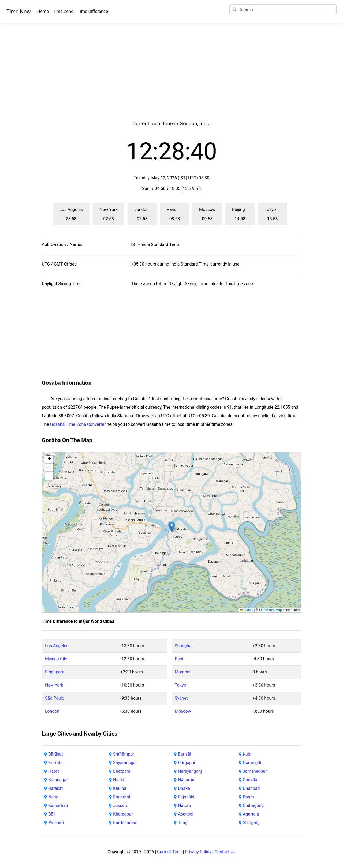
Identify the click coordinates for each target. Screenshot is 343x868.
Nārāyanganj (190, 771)
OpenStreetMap (271, 610)
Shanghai (184, 646)
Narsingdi (252, 763)
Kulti (247, 754)
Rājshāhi (186, 797)
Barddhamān (125, 823)
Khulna (120, 788)
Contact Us (225, 852)
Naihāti (120, 780)
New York (54, 685)
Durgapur (187, 763)
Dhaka (184, 788)
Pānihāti (56, 823)
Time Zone (63, 11)
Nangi (54, 797)
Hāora (54, 771)
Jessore (121, 806)
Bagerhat (122, 797)
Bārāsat (56, 754)
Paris (180, 659)
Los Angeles (57, 646)
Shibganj (251, 823)
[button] (172, 527)
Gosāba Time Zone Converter (78, 424)
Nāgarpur (187, 780)
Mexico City (56, 659)
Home (43, 11)
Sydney (182, 698)
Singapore (55, 672)
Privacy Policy (198, 852)
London (52, 711)
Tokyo (180, 685)
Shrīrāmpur (124, 754)
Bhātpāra (122, 771)
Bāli (52, 814)
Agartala (251, 814)
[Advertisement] (171, 78)
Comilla (250, 780)
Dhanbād (251, 788)
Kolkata (55, 763)
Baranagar (58, 780)
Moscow (183, 711)
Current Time (169, 852)
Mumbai (182, 672)
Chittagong (253, 806)
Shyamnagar (125, 763)
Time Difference (93, 11)
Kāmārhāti (58, 806)
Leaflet (246, 610)
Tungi (183, 823)
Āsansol (186, 814)
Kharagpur (123, 814)
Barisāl (184, 754)
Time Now (19, 12)
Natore (184, 806)
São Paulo (55, 698)
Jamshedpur (255, 771)
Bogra (248, 797)
